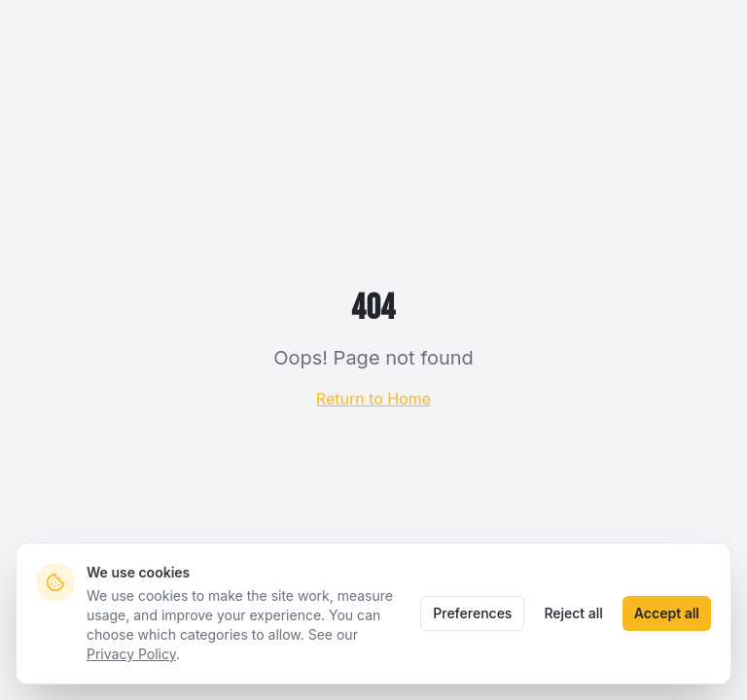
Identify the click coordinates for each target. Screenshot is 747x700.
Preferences (472, 613)
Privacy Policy (131, 654)
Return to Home (373, 399)
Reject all (573, 613)
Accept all (667, 613)
